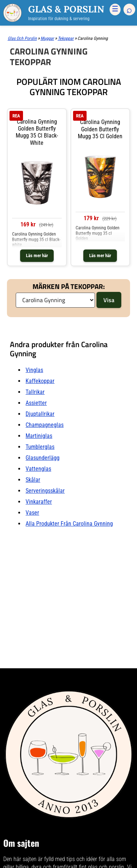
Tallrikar (35, 392)
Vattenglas (38, 469)
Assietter (36, 403)
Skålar (33, 480)
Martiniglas (39, 436)
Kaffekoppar (40, 381)
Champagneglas (45, 425)
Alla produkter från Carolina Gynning (69, 524)
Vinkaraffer (39, 502)
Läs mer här (37, 255)
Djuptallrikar (40, 414)
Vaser (32, 513)
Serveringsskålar (45, 491)
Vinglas (34, 370)
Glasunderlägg (43, 458)
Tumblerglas (40, 447)
